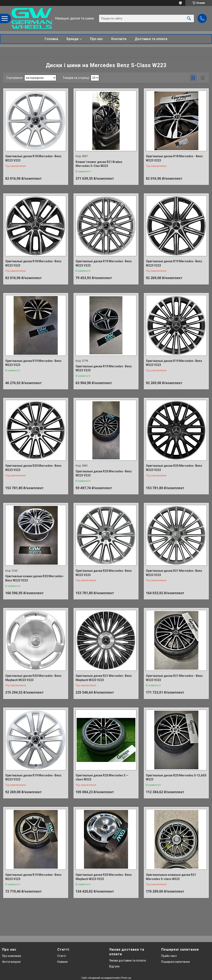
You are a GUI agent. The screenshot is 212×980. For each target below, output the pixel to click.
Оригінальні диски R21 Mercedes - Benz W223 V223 (174, 678)
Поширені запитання (175, 962)
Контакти (119, 39)
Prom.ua (126, 978)
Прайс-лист (169, 956)
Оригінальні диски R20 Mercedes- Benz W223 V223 (33, 468)
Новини (62, 962)
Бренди (73, 39)
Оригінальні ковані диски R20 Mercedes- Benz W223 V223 (35, 578)
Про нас (96, 39)
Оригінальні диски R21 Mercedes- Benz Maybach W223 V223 (104, 678)
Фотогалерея (11, 962)
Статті (62, 956)
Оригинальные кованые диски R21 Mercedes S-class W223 (171, 877)
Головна (51, 39)
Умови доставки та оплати (128, 961)
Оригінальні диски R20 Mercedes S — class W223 (102, 777)
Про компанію (12, 956)
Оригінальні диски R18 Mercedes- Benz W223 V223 (33, 158)
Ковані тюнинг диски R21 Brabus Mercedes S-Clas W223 (99, 164)
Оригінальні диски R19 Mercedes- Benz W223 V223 (104, 263)
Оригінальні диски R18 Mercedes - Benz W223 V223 (174, 158)
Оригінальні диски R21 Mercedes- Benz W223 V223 (174, 573)
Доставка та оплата (151, 39)
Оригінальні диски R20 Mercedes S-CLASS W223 (176, 777)
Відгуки (114, 966)
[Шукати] (189, 18)
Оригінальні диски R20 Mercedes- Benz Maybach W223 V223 (33, 678)
